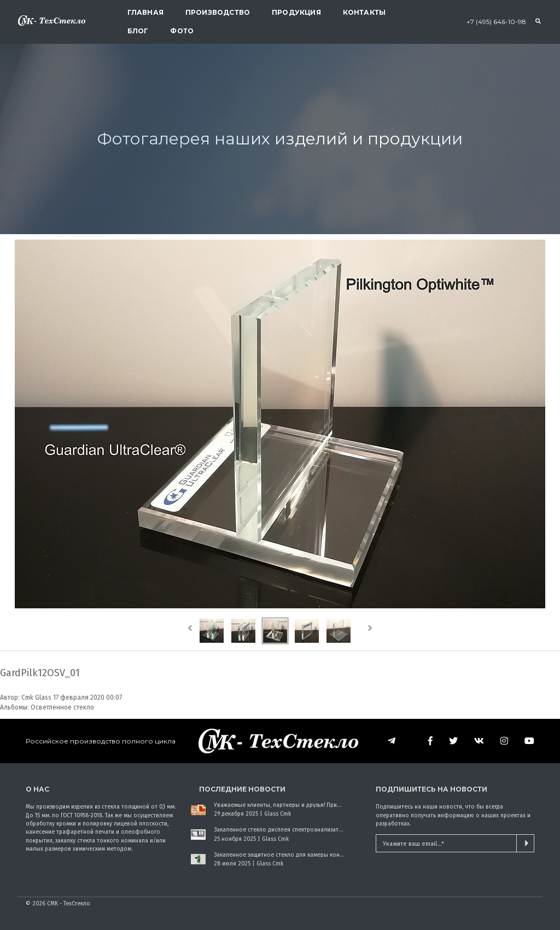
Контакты (364, 12)
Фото (182, 31)
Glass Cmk (278, 814)
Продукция (296, 12)
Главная (145, 12)
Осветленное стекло (62, 707)
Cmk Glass (36, 698)
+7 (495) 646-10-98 (496, 22)
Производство (218, 12)
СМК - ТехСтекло (69, 903)
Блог (138, 31)
